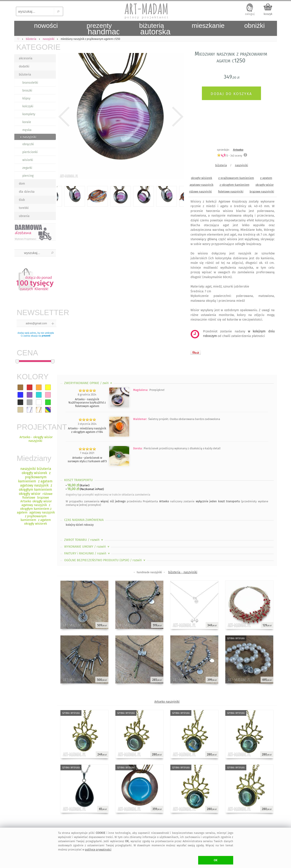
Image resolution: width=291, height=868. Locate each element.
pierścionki (30, 152)
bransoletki (30, 83)
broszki (27, 91)
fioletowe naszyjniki (231, 191)
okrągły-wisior (265, 185)
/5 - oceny (230, 156)
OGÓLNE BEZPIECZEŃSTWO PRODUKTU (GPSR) (105, 560)
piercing (28, 176)
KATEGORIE (36, 47)
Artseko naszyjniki (167, 702)
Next (177, 117)
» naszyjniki (28, 137)
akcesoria (26, 58)
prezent (46, 336)
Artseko (238, 150)
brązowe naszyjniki (262, 191)
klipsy (26, 98)
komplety (29, 114)
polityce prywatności (98, 849)
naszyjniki (242, 165)
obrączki (28, 144)
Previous (64, 117)
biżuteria (25, 75)
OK (216, 860)
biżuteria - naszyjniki (183, 572)
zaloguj (250, 14)
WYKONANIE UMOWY (87, 547)
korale (27, 122)
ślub (22, 200)
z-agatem (266, 178)
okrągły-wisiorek (202, 178)
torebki (24, 208)
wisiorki (28, 160)
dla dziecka (27, 192)
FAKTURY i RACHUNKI (87, 553)
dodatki (24, 66)
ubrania (24, 216)
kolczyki (28, 106)
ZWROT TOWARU (84, 540)
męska (27, 130)
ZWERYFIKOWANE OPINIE (89, 383)
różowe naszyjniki (201, 191)
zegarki (27, 168)
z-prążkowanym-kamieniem (236, 178)
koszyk (268, 14)
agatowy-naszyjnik (202, 185)
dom (22, 184)
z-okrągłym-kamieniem (235, 185)
